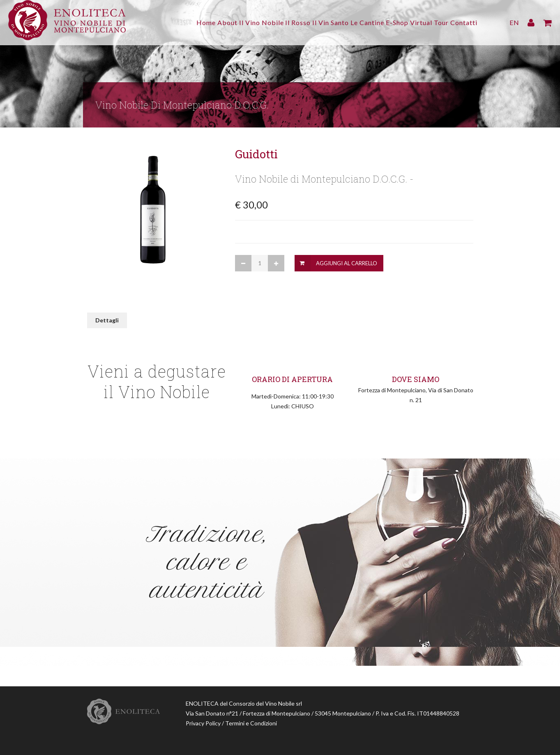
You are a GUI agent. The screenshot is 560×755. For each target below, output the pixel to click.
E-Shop (386, 22)
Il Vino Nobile (227, 22)
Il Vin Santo (308, 22)
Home (160, 22)
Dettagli (107, 320)
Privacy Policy (203, 723)
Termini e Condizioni (251, 723)
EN (514, 22)
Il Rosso (269, 22)
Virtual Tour (424, 22)
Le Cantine (350, 22)
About (187, 22)
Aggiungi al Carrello (347, 263)
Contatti (464, 22)
